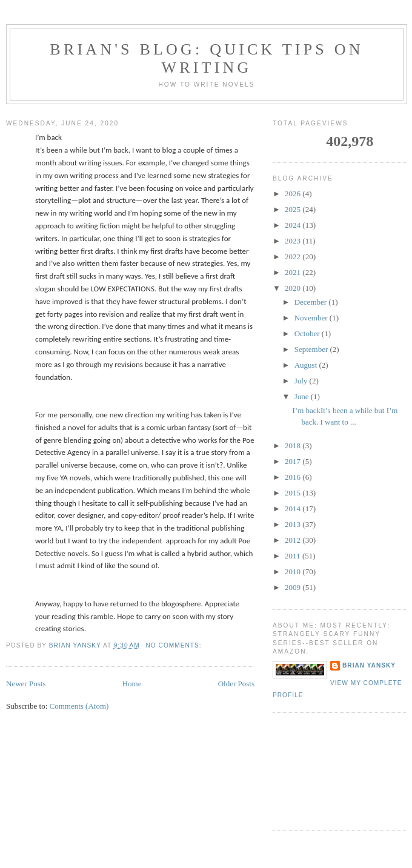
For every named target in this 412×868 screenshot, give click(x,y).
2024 (294, 225)
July (302, 381)
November (312, 318)
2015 (294, 493)
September (312, 349)
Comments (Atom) (79, 706)
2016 (294, 477)
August (307, 365)
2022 (294, 257)
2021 (294, 272)
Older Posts (236, 684)
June (303, 396)
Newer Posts (26, 684)
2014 (294, 509)
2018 (294, 446)
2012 (294, 540)
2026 (294, 194)
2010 (294, 571)
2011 (294, 556)
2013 (294, 524)
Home (132, 684)
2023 (294, 241)
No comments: (175, 645)
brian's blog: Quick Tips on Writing (206, 58)
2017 (294, 461)
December (312, 302)
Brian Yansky (369, 665)
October (308, 333)
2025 (294, 209)
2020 (294, 288)
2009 (294, 587)
